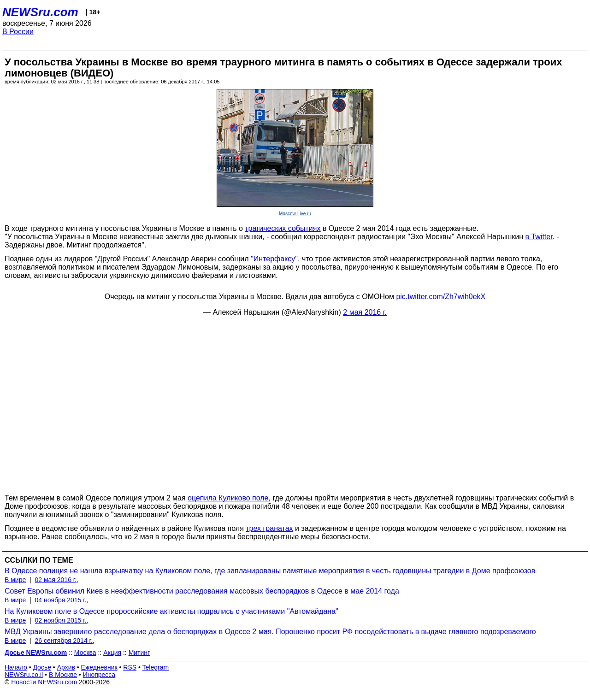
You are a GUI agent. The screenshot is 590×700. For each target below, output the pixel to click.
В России (18, 32)
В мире (15, 580)
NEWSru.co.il (24, 675)
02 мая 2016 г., (56, 580)
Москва (85, 653)
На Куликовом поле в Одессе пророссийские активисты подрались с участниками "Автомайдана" (171, 611)
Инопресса (99, 675)
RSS (130, 667)
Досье (42, 667)
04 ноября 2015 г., (61, 600)
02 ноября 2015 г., (61, 620)
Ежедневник (99, 667)
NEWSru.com (40, 12)
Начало (16, 667)
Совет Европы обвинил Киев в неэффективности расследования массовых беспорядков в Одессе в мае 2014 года (202, 591)
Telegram (156, 667)
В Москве (63, 675)
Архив (66, 667)
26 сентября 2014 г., (64, 641)
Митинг (139, 653)
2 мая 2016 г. (365, 312)
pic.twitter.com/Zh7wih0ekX (441, 297)
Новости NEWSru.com (44, 682)
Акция (112, 653)
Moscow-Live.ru (295, 214)
